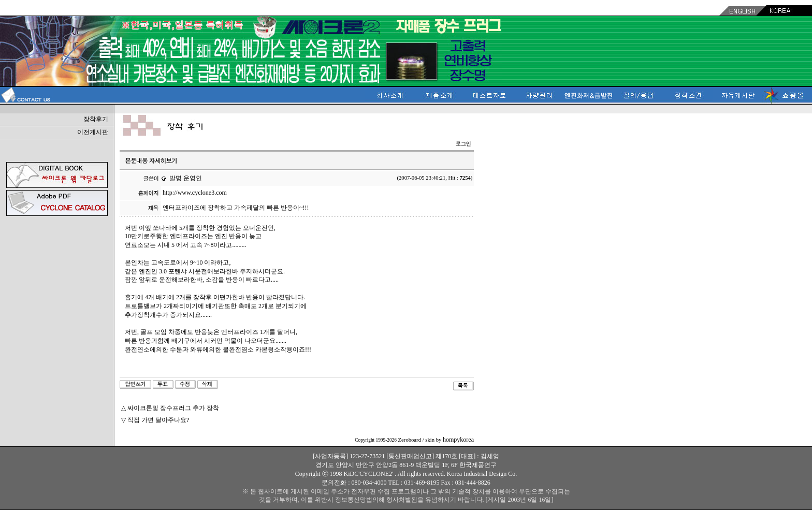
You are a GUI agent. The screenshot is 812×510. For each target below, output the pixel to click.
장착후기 (96, 119)
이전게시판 (93, 132)
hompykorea (458, 440)
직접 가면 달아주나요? (158, 420)
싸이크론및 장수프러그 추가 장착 (173, 408)
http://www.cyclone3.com (195, 193)
